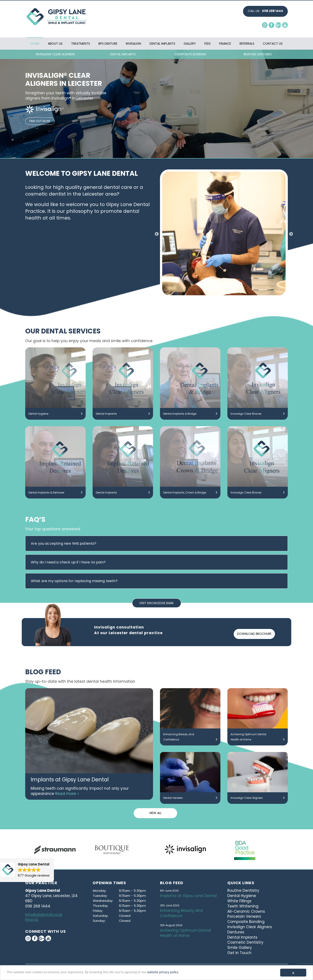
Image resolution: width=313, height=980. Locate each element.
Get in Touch (239, 953)
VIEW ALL (155, 813)
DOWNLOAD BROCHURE (254, 634)
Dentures (236, 932)
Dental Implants (162, 44)
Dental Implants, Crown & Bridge (190, 493)
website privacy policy (171, 972)
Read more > (67, 794)
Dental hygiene (55, 414)
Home (35, 44)
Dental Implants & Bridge (190, 414)
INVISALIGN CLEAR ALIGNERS (55, 54)
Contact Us (273, 44)
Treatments (81, 44)
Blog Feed (172, 883)
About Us (55, 44)
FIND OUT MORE (40, 121)
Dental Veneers (190, 798)
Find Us (32, 920)
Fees (207, 44)
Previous (157, 234)
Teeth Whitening (243, 906)
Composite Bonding (246, 922)
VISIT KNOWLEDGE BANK (156, 603)
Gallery (190, 44)
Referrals (247, 44)
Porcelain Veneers (244, 916)
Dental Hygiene (242, 896)
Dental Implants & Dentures (55, 493)
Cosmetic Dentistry (245, 942)
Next (291, 234)
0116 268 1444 (272, 11)
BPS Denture (108, 44)
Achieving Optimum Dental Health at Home (258, 737)
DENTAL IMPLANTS (123, 54)
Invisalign (133, 44)
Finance (225, 44)
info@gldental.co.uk (44, 915)
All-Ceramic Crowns (246, 911)
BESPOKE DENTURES (258, 54)
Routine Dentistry (243, 890)
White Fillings (239, 901)
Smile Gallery (240, 948)
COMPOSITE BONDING (190, 54)
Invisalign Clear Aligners (258, 798)
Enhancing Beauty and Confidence (190, 737)
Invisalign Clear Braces (258, 414)
